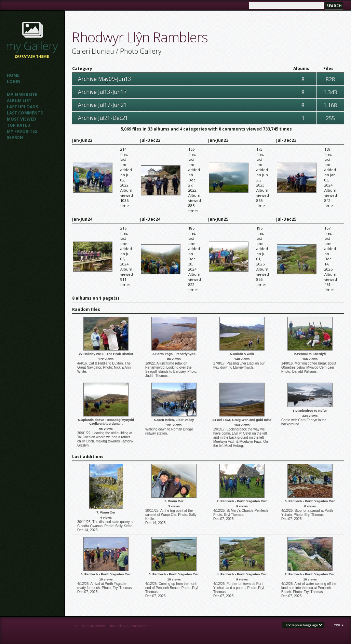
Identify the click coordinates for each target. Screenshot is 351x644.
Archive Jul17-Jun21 (102, 105)
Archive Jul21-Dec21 (103, 118)
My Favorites (22, 131)
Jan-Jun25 (218, 219)
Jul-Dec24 (150, 219)
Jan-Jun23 (218, 140)
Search (15, 138)
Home (13, 75)
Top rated (19, 125)
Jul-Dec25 (286, 219)
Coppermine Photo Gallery (107, 626)
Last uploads (22, 107)
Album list (19, 101)
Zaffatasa (135, 626)
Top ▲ (339, 625)
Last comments (25, 113)
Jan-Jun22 (82, 140)
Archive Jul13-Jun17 (102, 92)
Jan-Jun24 (82, 219)
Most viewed (22, 119)
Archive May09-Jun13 (105, 79)
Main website (22, 94)
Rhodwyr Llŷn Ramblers (140, 37)
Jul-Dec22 (150, 140)
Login (14, 81)
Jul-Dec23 (286, 140)
